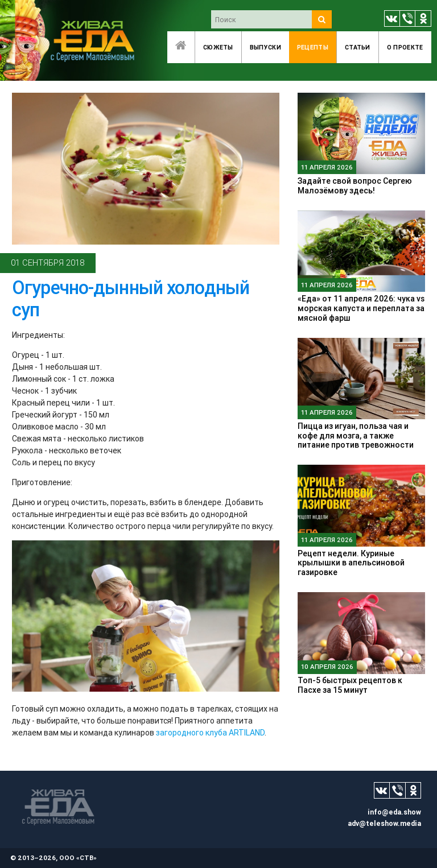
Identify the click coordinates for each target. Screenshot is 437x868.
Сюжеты (218, 47)
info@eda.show (394, 812)
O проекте (405, 47)
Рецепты (313, 47)
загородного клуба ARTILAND (210, 733)
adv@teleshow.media (384, 823)
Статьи (358, 47)
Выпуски (265, 47)
